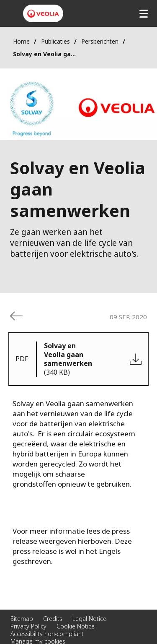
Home (21, 41)
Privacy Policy (28, 626)
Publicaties (55, 41)
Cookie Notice (76, 626)
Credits (53, 619)
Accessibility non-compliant (47, 634)
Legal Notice (89, 619)
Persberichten (100, 41)
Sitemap (22, 619)
